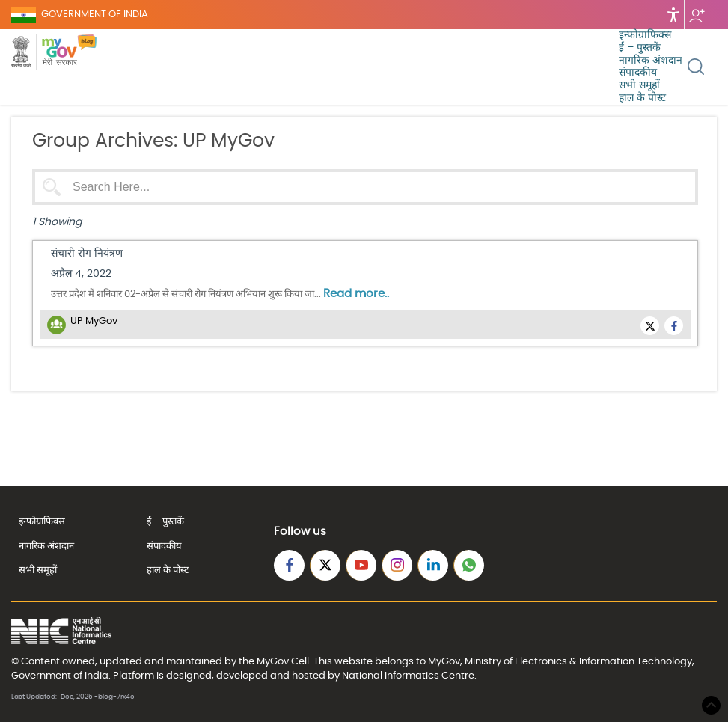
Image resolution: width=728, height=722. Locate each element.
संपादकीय (638, 73)
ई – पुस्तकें (640, 48)
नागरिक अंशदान (651, 61)
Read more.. (356, 294)
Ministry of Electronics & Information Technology (578, 661)
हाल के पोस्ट (642, 98)
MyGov (273, 661)
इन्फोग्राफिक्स (645, 35)
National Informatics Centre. (409, 676)
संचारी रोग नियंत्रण (87, 254)
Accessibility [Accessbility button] (673, 15)
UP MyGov (94, 321)
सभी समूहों (639, 85)
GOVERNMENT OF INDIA (95, 15)
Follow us (697, 15)
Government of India (60, 676)
